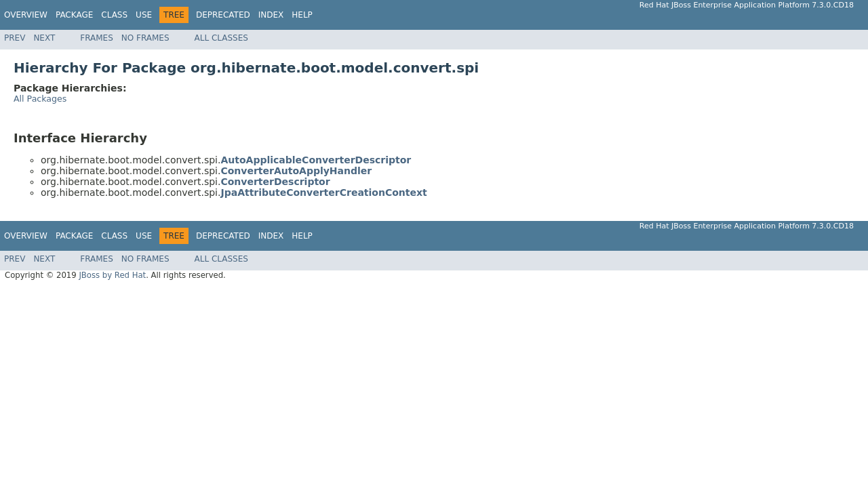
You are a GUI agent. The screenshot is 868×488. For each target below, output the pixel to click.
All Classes (221, 38)
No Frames (145, 38)
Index (271, 15)
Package (74, 15)
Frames (97, 38)
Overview (26, 15)
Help (302, 15)
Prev (15, 38)
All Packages (40, 99)
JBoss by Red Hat (112, 275)
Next (44, 38)
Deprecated (223, 15)
